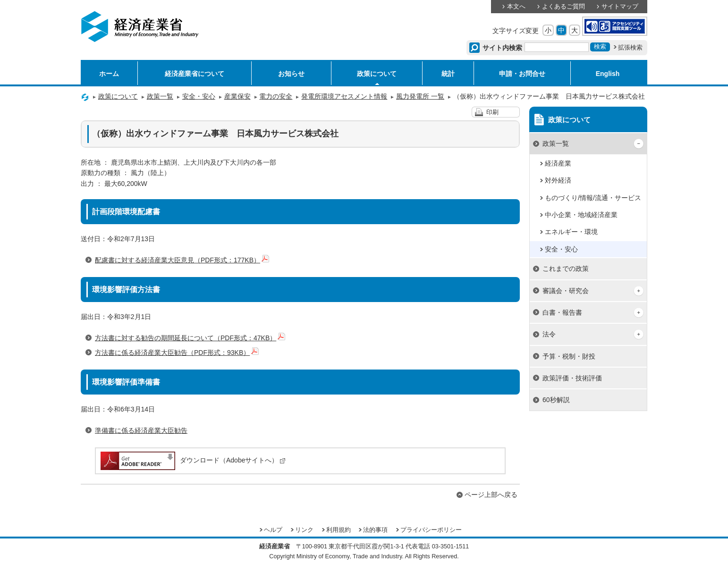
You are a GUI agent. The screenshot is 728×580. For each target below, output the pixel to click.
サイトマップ (620, 7)
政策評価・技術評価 (572, 378)
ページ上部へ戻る (491, 495)
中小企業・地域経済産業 (581, 215)
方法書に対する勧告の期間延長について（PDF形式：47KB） (190, 338)
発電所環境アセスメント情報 (344, 96)
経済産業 (558, 163)
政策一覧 (160, 96)
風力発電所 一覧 (420, 96)
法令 (549, 334)
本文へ (516, 7)
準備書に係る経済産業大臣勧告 (141, 430)
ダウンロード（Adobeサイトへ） (192, 460)
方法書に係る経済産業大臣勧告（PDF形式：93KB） (177, 353)
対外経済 (558, 180)
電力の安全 (276, 96)
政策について (377, 74)
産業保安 (237, 96)
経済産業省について (195, 74)
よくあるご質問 (563, 7)
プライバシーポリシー (431, 530)
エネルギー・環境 (571, 232)
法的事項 (375, 530)
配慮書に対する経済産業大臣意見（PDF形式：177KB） (182, 260)
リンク (304, 530)
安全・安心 (199, 96)
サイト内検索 (503, 48)
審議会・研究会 (566, 291)
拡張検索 (630, 48)
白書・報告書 (562, 312)
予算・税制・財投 (569, 356)
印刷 (492, 112)
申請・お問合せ (522, 74)
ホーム (109, 74)
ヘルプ (273, 530)
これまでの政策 (566, 269)
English (608, 74)
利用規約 (339, 530)
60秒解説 (556, 400)
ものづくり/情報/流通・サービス (593, 198)
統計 (448, 74)
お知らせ (291, 74)
